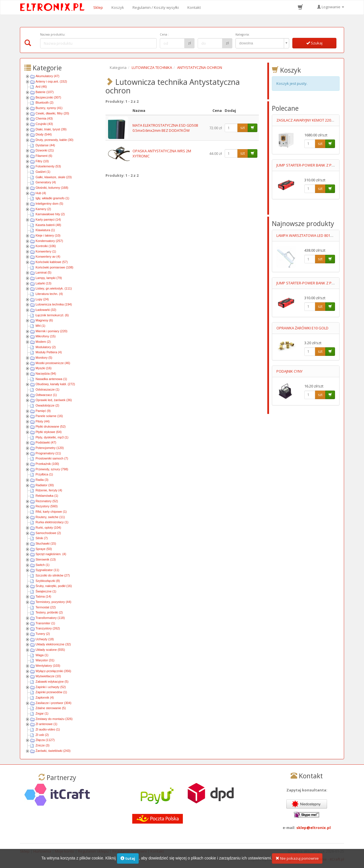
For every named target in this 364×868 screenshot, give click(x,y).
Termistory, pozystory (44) (53, 602)
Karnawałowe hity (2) (50, 214)
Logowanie (331, 7)
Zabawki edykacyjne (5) (52, 682)
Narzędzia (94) (46, 374)
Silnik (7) (42, 538)
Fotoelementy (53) (48, 166)
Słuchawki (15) (46, 543)
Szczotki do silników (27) (53, 575)
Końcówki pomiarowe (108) (54, 267)
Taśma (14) (43, 596)
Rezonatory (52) (47, 501)
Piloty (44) (43, 421)
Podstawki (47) (46, 442)
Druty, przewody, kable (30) (54, 140)
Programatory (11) (48, 453)
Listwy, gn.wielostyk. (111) (54, 288)
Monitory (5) (44, 358)
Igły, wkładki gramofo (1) (52, 198)
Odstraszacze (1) (47, 389)
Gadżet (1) (43, 172)
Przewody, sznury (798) (52, 469)
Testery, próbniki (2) (49, 612)
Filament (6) (44, 156)
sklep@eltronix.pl (314, 828)
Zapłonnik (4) (45, 697)
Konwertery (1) (46, 251)
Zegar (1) (42, 713)
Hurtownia (42, 851)
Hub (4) (41, 193)
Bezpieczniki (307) (48, 97)
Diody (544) (44, 134)
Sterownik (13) (46, 559)
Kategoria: (243, 34)
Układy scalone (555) (50, 650)
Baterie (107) (45, 92)
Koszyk (118, 7)
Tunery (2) (43, 634)
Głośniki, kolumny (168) (52, 188)
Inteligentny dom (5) (49, 204)
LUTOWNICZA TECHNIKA (152, 67)
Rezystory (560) (47, 506)
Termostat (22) (46, 607)
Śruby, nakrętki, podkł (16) (54, 586)
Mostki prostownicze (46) (53, 363)
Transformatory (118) (50, 618)
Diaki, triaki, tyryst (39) (51, 129)
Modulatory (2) (46, 347)
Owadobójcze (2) (47, 405)
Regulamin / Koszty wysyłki (156, 7)
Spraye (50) (44, 549)
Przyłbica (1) (44, 474)
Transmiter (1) (45, 623)
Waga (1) (42, 655)
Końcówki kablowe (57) (52, 262)
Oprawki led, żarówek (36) (54, 400)
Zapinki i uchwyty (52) (51, 687)
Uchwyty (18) (45, 639)
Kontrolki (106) (46, 246)
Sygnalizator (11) (47, 570)
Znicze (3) (43, 745)
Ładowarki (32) (46, 310)
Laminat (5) (44, 272)
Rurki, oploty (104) (48, 528)
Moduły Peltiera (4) (49, 352)
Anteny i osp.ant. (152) (51, 81)
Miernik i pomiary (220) (51, 331)
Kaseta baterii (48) (48, 225)
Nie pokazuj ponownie (297, 862)
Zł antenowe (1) (46, 724)
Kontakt (194, 7)
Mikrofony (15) (45, 336)
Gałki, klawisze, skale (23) (54, 177)
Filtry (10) (42, 161)
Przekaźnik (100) (47, 464)
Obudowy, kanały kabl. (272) (55, 384)
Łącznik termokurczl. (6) (52, 315)
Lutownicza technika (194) (54, 304)
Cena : (164, 34)
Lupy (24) (42, 299)
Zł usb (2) (42, 735)
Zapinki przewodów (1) (51, 692)
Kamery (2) (43, 209)
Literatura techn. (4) (49, 294)
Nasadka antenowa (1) (51, 379)
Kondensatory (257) (49, 241)
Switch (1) (43, 565)
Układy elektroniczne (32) (53, 644)
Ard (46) (41, 87)
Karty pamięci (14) (48, 219)
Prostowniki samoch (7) (52, 458)
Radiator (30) (45, 485)
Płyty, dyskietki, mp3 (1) (52, 437)
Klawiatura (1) (45, 230)
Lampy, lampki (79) (49, 278)
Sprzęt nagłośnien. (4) (51, 554)
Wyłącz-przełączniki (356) (53, 671)
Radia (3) (42, 480)
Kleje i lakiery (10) (48, 235)
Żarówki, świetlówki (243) (53, 751)
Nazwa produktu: (53, 34)
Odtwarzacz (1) (46, 395)
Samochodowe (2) (48, 533)
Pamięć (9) (43, 411)
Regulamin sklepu (93, 851)
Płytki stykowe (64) (49, 432)
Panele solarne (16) (49, 416)
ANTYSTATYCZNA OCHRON (200, 67)
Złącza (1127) (45, 740)
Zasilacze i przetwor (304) (53, 703)
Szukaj (314, 43)
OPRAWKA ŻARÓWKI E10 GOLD (302, 328)
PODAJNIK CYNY (289, 371)
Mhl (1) (40, 326)
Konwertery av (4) (48, 256)
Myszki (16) (44, 368)
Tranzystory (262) (48, 628)
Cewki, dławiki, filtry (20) (52, 113)
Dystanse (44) (45, 145)
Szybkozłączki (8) (48, 581)
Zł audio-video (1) (48, 729)
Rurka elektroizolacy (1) (52, 522)
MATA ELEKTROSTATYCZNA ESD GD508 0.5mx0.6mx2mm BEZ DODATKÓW (165, 128)
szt (243, 128)
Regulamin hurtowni (130, 851)
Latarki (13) (44, 283)
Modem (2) (43, 342)
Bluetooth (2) (45, 102)
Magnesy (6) (44, 320)
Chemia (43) (44, 118)
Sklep (98, 7)
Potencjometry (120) (50, 448)
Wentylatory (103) (48, 666)
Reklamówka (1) (47, 496)
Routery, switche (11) (50, 517)
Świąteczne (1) (46, 591)
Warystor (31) (45, 660)
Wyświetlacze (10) (48, 676)
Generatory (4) (46, 182)
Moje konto (65, 851)
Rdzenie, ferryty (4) (49, 490)
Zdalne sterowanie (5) (51, 708)
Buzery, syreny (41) (49, 108)
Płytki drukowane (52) (51, 426)
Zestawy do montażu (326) (54, 719)
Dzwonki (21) (45, 150)
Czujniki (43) (44, 124)
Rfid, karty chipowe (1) (51, 512)
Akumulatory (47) (47, 76)
